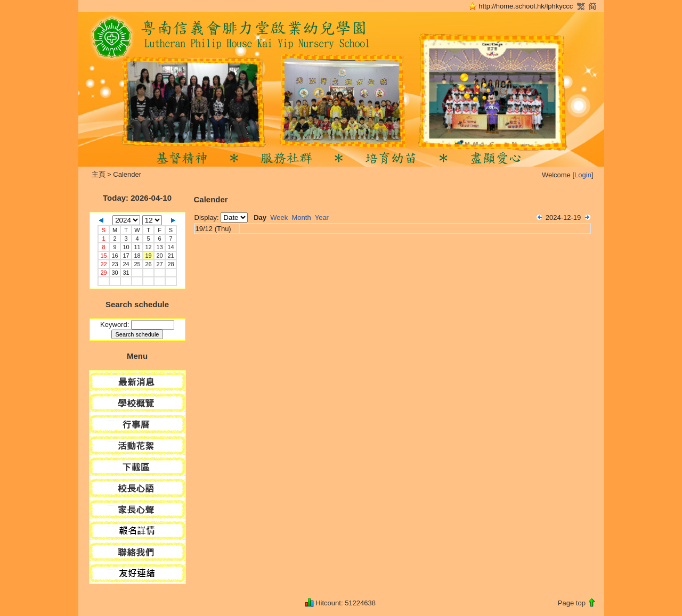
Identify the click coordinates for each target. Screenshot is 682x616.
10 (126, 247)
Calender (127, 174)
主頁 (99, 174)
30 (115, 273)
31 (126, 273)
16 (115, 256)
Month (302, 217)
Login (583, 175)
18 (137, 256)
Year (322, 217)
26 (148, 264)
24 (126, 264)
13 (159, 247)
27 (159, 264)
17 (126, 256)
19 (148, 256)
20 (159, 256)
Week (279, 217)
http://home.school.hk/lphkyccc (526, 6)
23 (115, 264)
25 (137, 264)
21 (170, 256)
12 (148, 247)
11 (137, 247)
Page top (572, 603)
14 (170, 247)
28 (170, 264)
